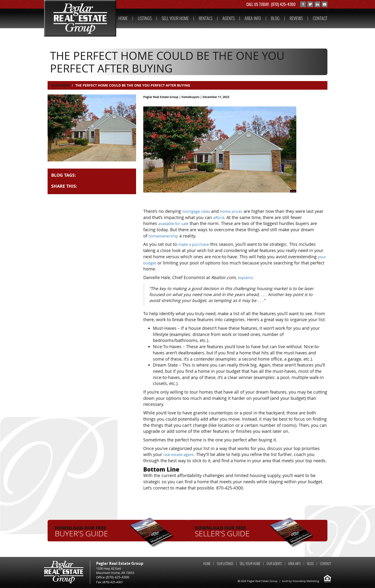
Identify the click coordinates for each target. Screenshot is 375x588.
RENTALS (206, 18)
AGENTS (229, 18)
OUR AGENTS (274, 564)
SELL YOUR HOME (175, 18)
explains (246, 277)
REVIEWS (296, 18)
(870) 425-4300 (283, 4)
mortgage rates (198, 211)
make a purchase (195, 244)
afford (229, 217)
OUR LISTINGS (225, 564)
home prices (235, 211)
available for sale (175, 223)
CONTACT (320, 18)
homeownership (165, 236)
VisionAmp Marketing (306, 581)
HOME (123, 18)
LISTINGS (145, 18)
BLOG (275, 18)
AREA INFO (253, 18)
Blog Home (61, 85)
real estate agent (180, 454)
